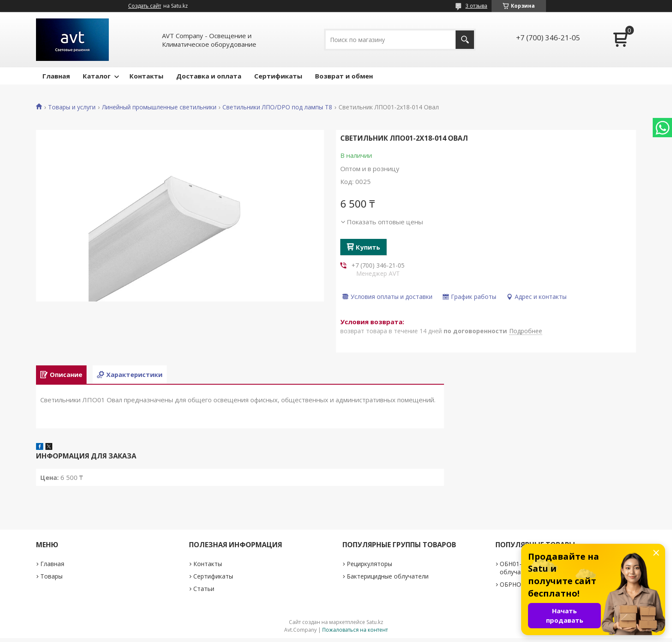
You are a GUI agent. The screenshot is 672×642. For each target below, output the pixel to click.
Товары (51, 580)
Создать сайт (145, 6)
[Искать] (465, 40)
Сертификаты (278, 76)
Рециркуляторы (369, 568)
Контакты (146, 76)
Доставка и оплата (209, 76)
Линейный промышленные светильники (159, 107)
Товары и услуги (72, 107)
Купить (368, 247)
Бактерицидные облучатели (388, 580)
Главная (56, 76)
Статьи (204, 592)
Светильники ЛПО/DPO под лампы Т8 (277, 107)
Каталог (97, 76)
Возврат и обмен (344, 76)
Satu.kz (375, 626)
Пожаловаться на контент (355, 634)
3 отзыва (476, 6)
